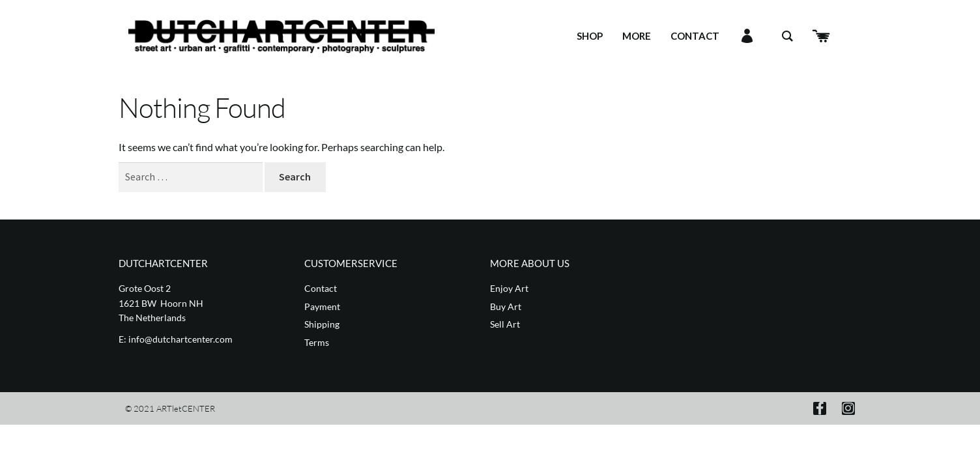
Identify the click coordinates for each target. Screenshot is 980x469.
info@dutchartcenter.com (180, 339)
